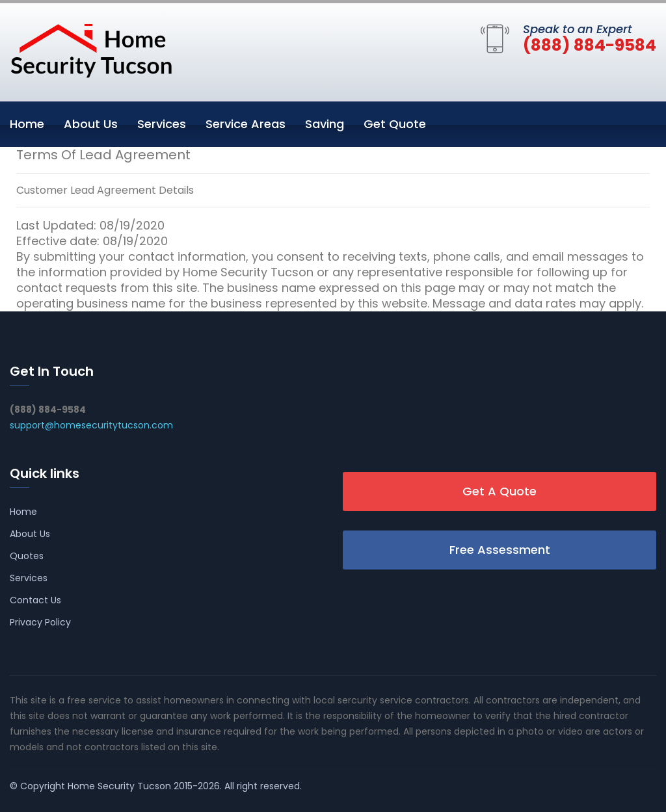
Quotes (27, 556)
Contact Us (35, 600)
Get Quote (395, 124)
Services (162, 124)
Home (27, 124)
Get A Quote (499, 491)
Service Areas (246, 124)
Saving (325, 124)
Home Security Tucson (119, 786)
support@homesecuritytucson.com (91, 425)
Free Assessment (500, 550)
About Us (91, 124)
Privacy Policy (40, 622)
